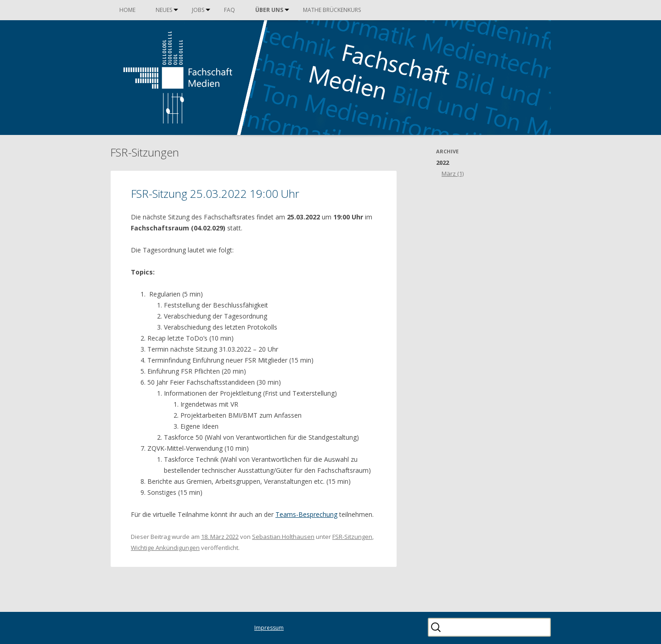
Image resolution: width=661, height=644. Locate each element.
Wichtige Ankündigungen (165, 548)
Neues (164, 10)
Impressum (269, 628)
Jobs (198, 10)
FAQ (230, 10)
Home (127, 10)
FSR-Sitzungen (352, 537)
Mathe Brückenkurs (332, 10)
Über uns (269, 10)
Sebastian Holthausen (283, 537)
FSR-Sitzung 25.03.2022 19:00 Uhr (215, 193)
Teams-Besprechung (306, 514)
